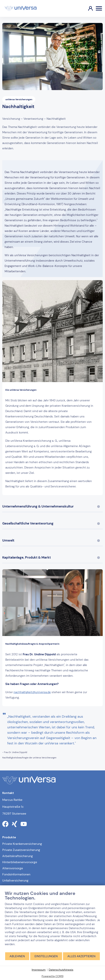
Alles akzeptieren (81, 956)
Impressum (39, 970)
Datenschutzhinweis (61, 970)
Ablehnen (17, 956)
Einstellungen (46, 956)
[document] (52, 921)
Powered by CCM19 (52, 976)
